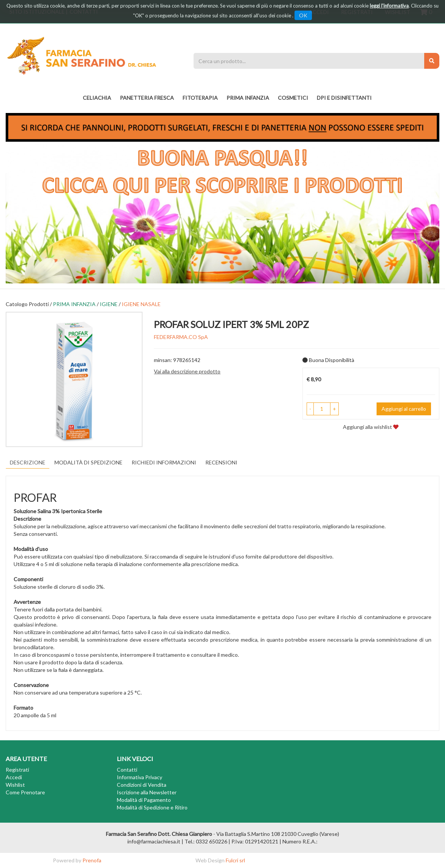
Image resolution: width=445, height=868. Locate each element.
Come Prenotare (25, 792)
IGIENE (109, 304)
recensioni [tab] (221, 462)
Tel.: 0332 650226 (206, 841)
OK (303, 15)
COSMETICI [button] (293, 98)
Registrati (17, 770)
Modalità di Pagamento (144, 800)
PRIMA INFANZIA (74, 304)
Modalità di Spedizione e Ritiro (152, 807)
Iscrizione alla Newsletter (147, 792)
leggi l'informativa (389, 6)
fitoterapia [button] (200, 98)
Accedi (14, 777)
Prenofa (92, 860)
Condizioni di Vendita (142, 785)
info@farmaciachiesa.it (154, 841)
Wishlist (15, 785)
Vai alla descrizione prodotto (187, 371)
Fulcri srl (235, 860)
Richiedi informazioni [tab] (164, 462)
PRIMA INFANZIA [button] (248, 98)
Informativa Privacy (140, 777)
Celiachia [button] (97, 98)
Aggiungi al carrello (404, 409)
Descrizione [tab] (28, 462)
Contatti (127, 770)
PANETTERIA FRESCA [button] (147, 98)
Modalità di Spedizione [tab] (88, 462)
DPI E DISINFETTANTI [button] (344, 98)
